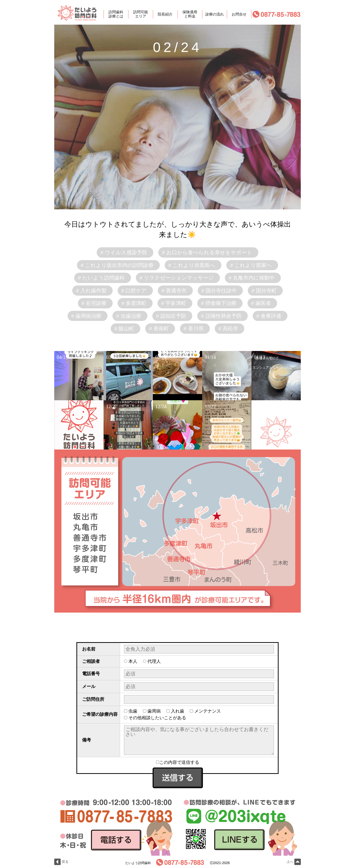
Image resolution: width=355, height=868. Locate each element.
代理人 (154, 661)
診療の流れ (215, 14)
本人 (133, 661)
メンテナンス (208, 711)
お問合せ (239, 14)
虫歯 (133, 711)
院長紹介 (165, 14)
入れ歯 (177, 711)
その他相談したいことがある (157, 718)
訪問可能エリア (141, 14)
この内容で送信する (178, 762)
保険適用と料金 (190, 14)
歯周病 (154, 711)
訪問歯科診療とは (116, 14)
